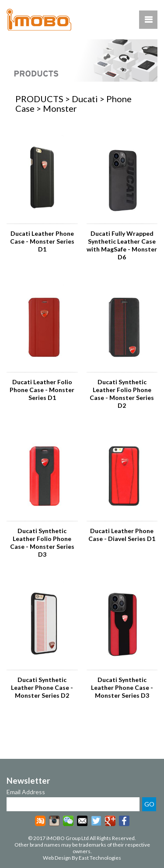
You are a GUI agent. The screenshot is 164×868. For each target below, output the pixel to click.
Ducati (85, 99)
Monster (60, 108)
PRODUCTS (39, 99)
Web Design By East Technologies (82, 858)
